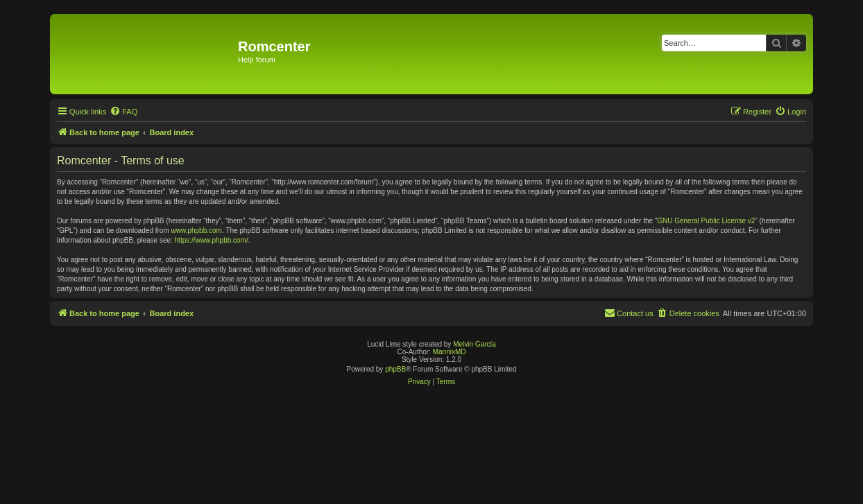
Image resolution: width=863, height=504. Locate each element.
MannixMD (450, 352)
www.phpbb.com (197, 231)
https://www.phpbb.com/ (212, 240)
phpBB (395, 369)
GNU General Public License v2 (706, 221)
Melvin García (475, 344)
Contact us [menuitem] (629, 313)
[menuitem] (123, 112)
